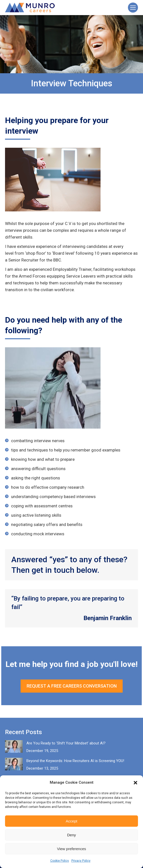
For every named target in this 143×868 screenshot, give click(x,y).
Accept (72, 821)
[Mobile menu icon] (133, 8)
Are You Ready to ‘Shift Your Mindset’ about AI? (66, 743)
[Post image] (14, 746)
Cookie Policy (60, 861)
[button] (135, 783)
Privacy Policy (81, 861)
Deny (71, 835)
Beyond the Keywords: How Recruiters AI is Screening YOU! (75, 761)
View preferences (72, 849)
